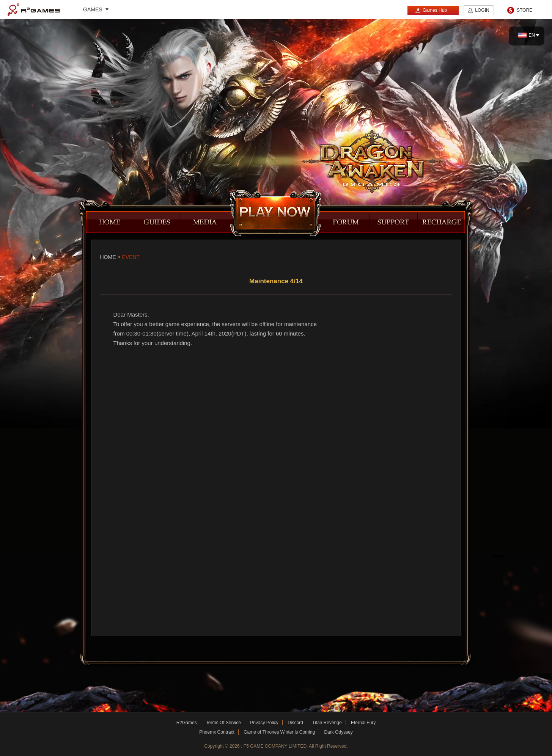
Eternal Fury (363, 723)
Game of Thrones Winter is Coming (279, 732)
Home (108, 257)
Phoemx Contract (217, 732)
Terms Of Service (223, 723)
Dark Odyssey (338, 732)
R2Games (34, 9)
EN (527, 35)
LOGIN (482, 10)
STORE (524, 10)
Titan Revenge (327, 723)
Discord (295, 723)
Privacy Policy (264, 723)
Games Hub (431, 10)
